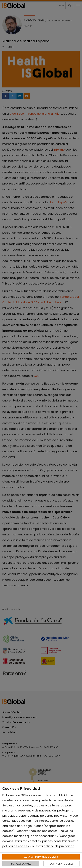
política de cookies (16, 846)
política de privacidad (59, 846)
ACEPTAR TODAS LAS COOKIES (41, 857)
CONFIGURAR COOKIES (61, 864)
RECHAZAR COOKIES (21, 864)
